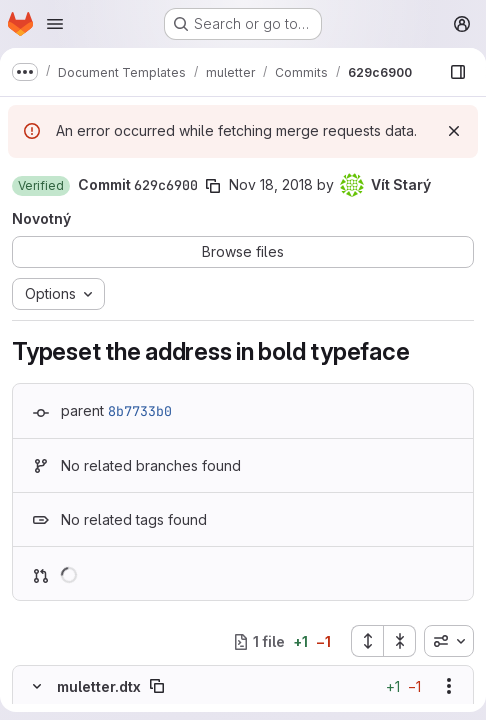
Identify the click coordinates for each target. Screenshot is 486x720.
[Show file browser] (458, 72)
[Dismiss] (454, 131)
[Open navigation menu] (55, 24)
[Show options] (449, 686)
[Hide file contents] (37, 686)
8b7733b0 (140, 411)
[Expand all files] (367, 641)
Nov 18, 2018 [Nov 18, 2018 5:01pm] (271, 184)
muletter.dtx (99, 686)
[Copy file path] (157, 686)
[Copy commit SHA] (213, 186)
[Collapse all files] (400, 641)
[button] (41, 186)
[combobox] (449, 641)
